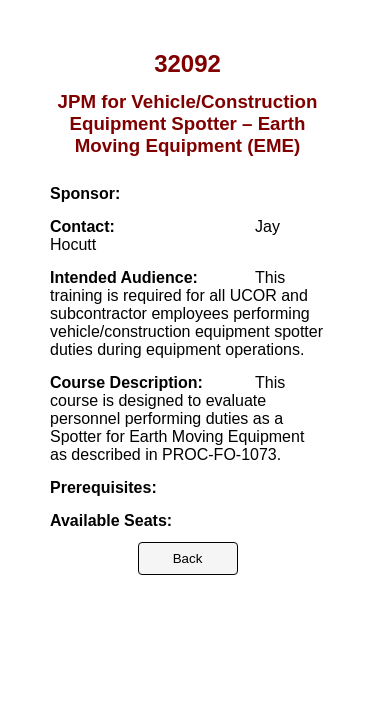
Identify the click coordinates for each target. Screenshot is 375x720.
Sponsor (82, 193)
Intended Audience (121, 277)
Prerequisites (100, 487)
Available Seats (108, 520)
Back (188, 558)
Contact (80, 226)
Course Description (124, 382)
